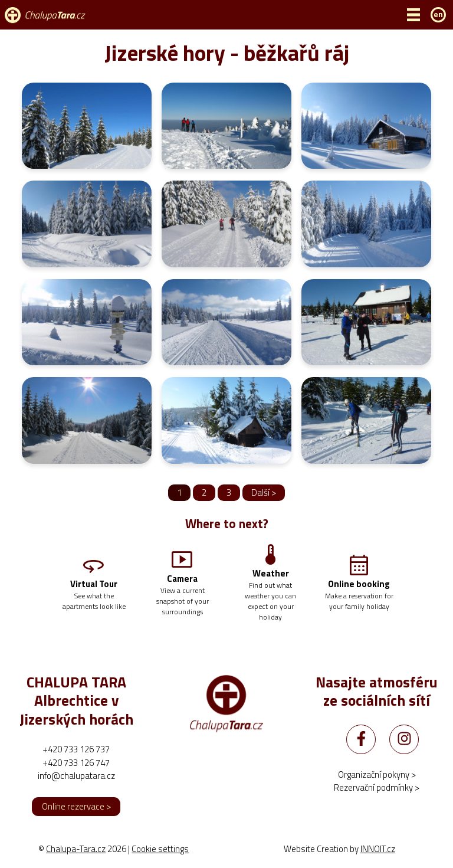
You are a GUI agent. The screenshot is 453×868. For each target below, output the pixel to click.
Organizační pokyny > (377, 774)
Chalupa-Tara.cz (76, 849)
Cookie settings (160, 849)
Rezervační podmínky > (377, 787)
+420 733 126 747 (76, 763)
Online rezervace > (76, 806)
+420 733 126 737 (76, 749)
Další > (264, 492)
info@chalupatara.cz (76, 776)
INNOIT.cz (378, 849)
